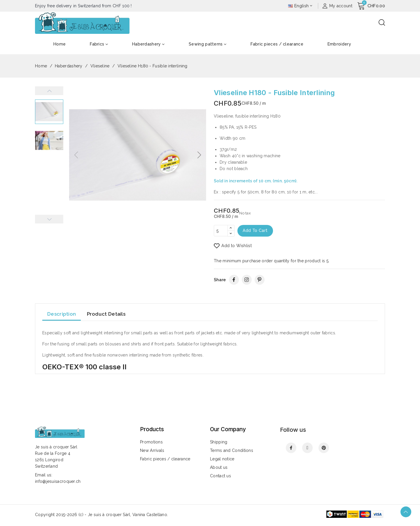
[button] (199, 155)
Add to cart (256, 231)
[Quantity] (221, 231)
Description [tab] (62, 314)
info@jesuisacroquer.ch (58, 481)
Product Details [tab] (106, 314)
